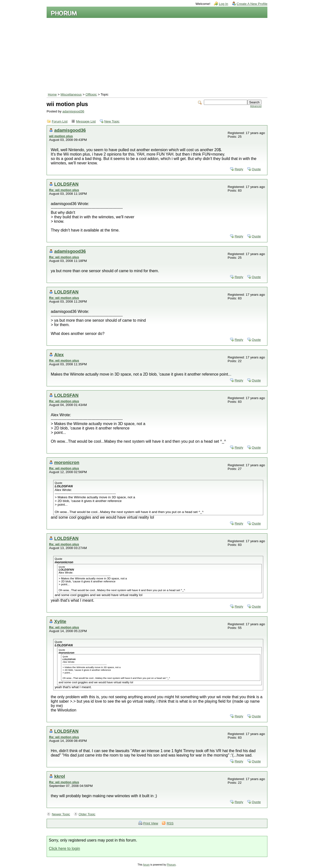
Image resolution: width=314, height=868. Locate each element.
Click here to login (64, 849)
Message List (86, 121)
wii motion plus (61, 136)
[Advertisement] (157, 55)
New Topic (112, 121)
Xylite (60, 621)
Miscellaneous (71, 94)
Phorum (171, 865)
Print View (151, 823)
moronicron (67, 462)
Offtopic (91, 94)
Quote (256, 169)
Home (52, 94)
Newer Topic (61, 814)
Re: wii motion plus (64, 190)
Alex (59, 355)
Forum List (60, 121)
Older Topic (87, 814)
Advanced (256, 106)
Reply (239, 169)
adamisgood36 (73, 111)
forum (146, 865)
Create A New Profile (252, 4)
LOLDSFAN (66, 184)
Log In (223, 4)
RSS (170, 823)
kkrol (60, 776)
